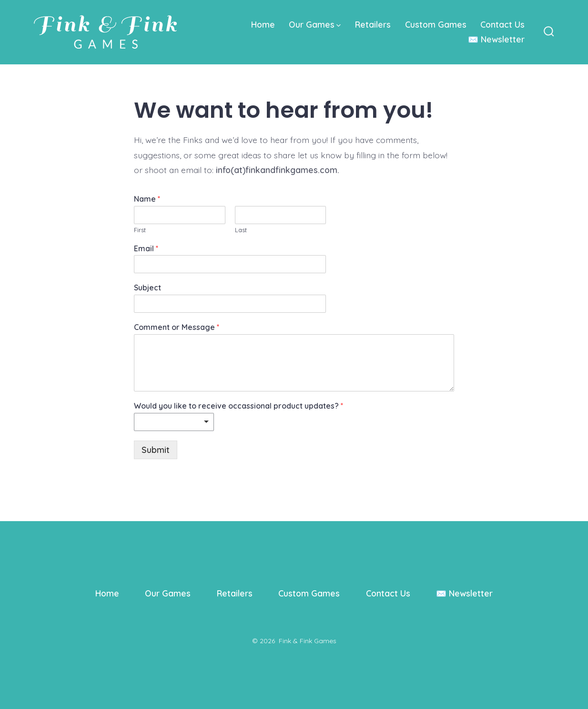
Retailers (373, 24)
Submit (156, 450)
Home (263, 24)
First (140, 230)
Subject (147, 288)
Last (241, 230)
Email (146, 248)
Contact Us (502, 24)
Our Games (315, 24)
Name (147, 199)
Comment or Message (177, 327)
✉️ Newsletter (496, 39)
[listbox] (174, 422)
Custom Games (436, 24)
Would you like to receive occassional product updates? (238, 406)
